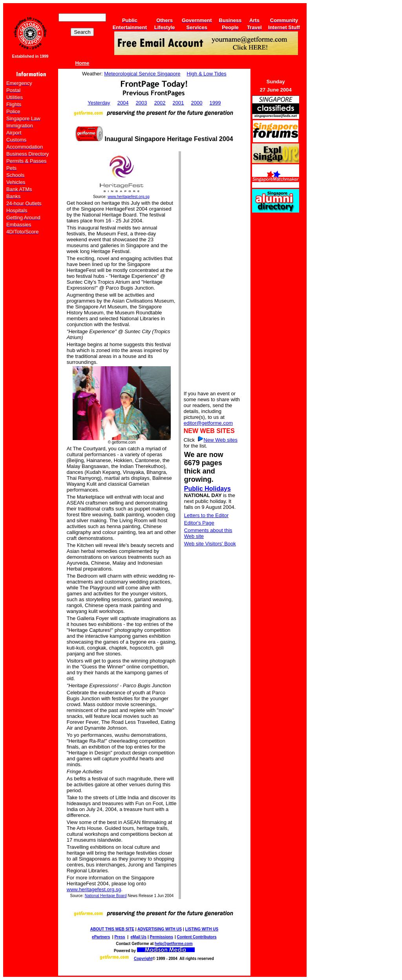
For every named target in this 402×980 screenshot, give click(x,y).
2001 (178, 103)
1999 (215, 103)
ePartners (101, 937)
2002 (160, 103)
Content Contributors (197, 937)
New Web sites (221, 440)
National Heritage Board (106, 896)
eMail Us (139, 937)
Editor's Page (199, 523)
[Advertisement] (212, 270)
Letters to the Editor (206, 515)
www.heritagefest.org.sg (129, 197)
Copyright (143, 959)
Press (120, 937)
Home (82, 63)
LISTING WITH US (202, 929)
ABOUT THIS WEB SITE (112, 929)
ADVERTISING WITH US (160, 929)
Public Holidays (207, 489)
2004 (123, 103)
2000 (197, 103)
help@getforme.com (174, 944)
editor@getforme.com (208, 423)
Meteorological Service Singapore (142, 74)
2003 (142, 103)
